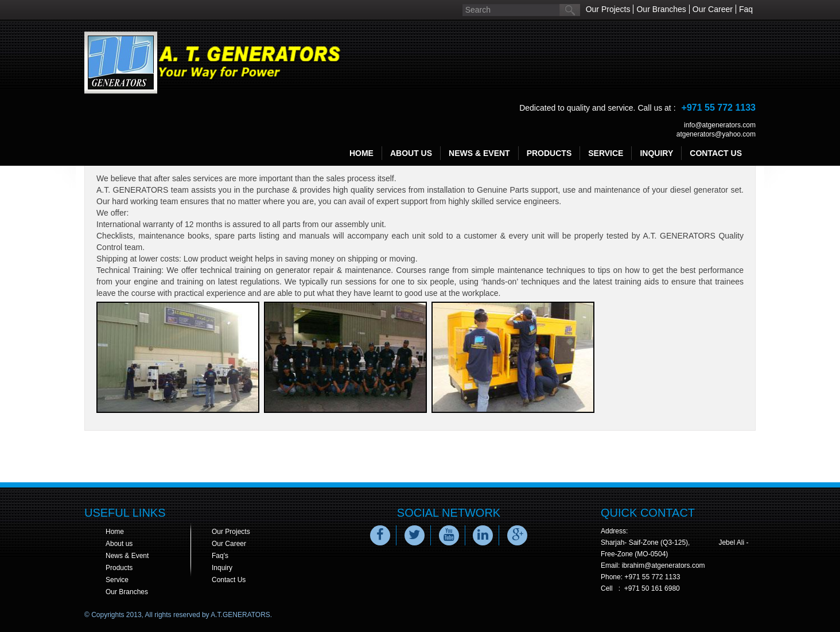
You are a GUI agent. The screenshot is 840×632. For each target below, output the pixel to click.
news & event (479, 153)
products (549, 153)
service (606, 153)
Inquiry (222, 568)
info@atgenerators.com (720, 125)
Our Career (713, 9)
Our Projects (608, 9)
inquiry (656, 153)
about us (411, 153)
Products (119, 568)
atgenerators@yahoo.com (716, 134)
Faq (746, 9)
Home (361, 153)
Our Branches (661, 9)
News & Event (127, 556)
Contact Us (229, 580)
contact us (716, 153)
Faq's (220, 556)
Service (117, 580)
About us (119, 544)
